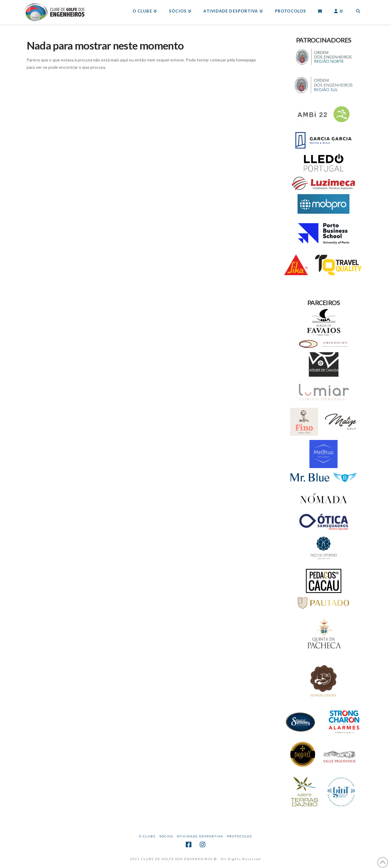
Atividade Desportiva (200, 836)
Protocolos (239, 836)
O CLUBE (147, 836)
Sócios (166, 836)
